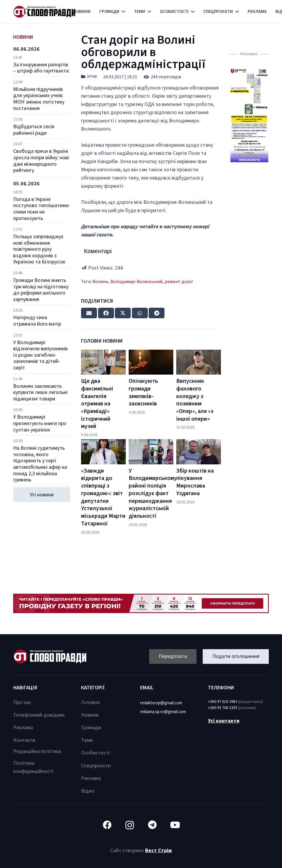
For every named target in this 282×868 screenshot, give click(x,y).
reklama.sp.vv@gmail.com (163, 712)
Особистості (95, 753)
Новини (90, 715)
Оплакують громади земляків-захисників (143, 392)
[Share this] (106, 313)
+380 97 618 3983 (223, 702)
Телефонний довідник (39, 715)
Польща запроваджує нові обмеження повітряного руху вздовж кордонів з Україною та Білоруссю (39, 249)
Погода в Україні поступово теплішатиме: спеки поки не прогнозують (41, 209)
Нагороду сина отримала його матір (37, 321)
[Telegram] (152, 825)
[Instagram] (130, 825)
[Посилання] (249, 116)
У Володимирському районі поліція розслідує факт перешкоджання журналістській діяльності (153, 493)
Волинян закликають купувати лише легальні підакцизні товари (40, 392)
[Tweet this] (123, 313)
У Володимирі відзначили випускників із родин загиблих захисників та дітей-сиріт (41, 355)
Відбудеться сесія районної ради (34, 130)
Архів (92, 77)
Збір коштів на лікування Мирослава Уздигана (195, 482)
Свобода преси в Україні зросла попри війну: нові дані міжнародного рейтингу (41, 161)
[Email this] (89, 313)
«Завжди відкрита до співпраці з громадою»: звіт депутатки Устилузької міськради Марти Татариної (103, 497)
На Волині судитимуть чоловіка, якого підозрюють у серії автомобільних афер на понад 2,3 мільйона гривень (40, 464)
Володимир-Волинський (136, 281)
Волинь (100, 281)
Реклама (23, 728)
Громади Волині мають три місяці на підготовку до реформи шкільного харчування (41, 290)
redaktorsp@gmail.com (161, 703)
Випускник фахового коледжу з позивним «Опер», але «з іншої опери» (195, 400)
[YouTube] (175, 825)
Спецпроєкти (96, 766)
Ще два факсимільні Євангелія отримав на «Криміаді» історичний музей (97, 404)
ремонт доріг (179, 281)
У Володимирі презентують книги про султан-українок (40, 423)
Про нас (22, 702)
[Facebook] (107, 825)
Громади (91, 728)
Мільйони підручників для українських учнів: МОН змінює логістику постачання (39, 99)
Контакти (24, 740)
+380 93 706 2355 (223, 708)
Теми (87, 740)
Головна (90, 702)
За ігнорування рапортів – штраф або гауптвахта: (41, 68)
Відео (88, 791)
